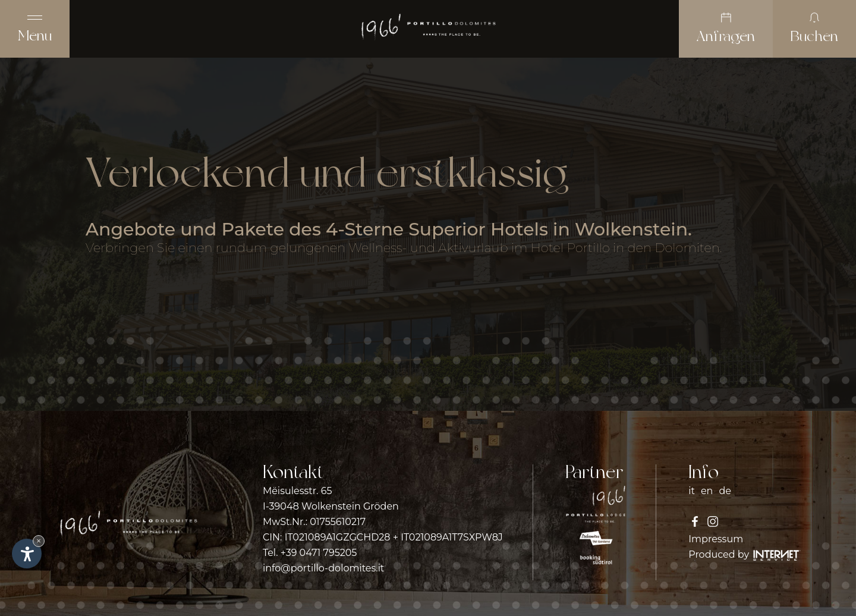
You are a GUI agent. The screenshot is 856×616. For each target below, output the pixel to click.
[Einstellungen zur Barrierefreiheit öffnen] (27, 554)
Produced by (745, 554)
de (725, 491)
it (692, 491)
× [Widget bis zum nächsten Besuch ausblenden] (39, 541)
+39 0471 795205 (319, 553)
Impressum (716, 539)
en (707, 491)
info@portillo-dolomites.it (323, 568)
